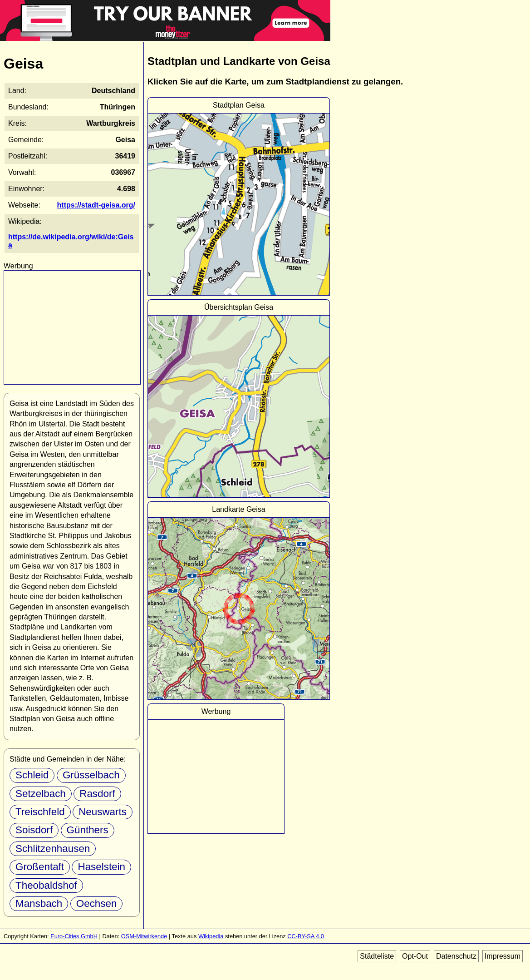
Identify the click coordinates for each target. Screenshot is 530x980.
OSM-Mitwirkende (144, 936)
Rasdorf (97, 794)
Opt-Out (415, 956)
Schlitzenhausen (53, 849)
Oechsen (97, 903)
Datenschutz (456, 956)
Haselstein (101, 867)
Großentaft (40, 867)
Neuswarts (103, 812)
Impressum (503, 956)
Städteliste (377, 956)
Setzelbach (41, 794)
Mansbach (39, 903)
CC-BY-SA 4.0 (306, 936)
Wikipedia (211, 936)
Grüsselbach (91, 775)
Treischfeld (40, 812)
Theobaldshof (46, 885)
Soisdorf (34, 830)
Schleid (32, 775)
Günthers (88, 830)
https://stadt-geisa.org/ (96, 205)
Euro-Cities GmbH (74, 936)
